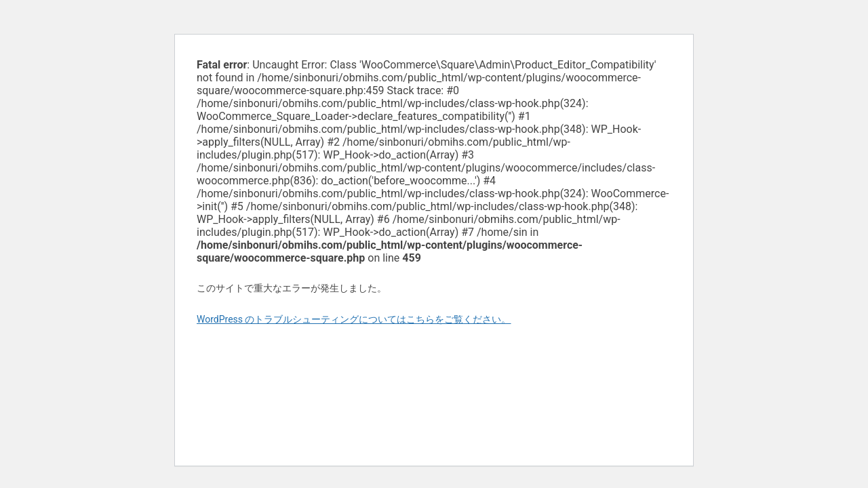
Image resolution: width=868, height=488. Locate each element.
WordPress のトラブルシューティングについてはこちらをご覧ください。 (354, 319)
